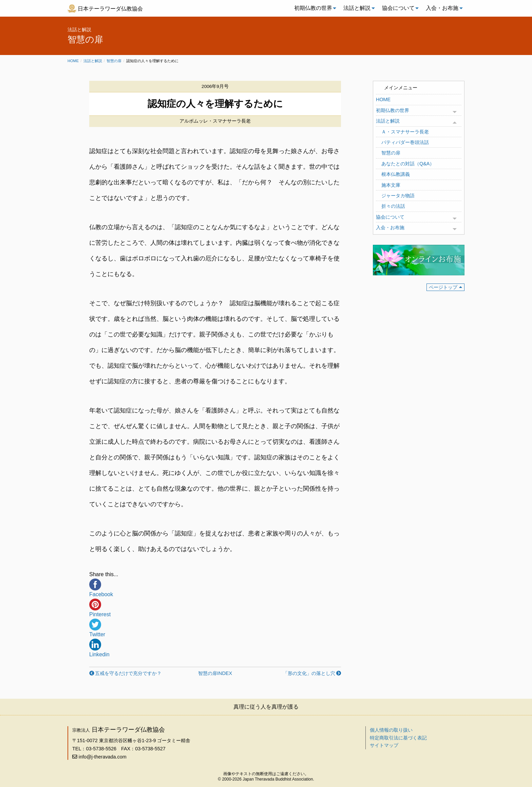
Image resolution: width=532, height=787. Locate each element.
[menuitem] (313, 8)
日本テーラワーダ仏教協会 (110, 9)
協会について (398, 8)
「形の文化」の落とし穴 (309, 673)
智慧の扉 (114, 61)
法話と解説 (357, 8)
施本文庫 (391, 185)
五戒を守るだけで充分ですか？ (128, 673)
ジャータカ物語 (398, 196)
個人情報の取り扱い (391, 730)
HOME (383, 99)
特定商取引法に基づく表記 (398, 738)
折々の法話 (393, 206)
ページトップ (443, 287)
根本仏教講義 (396, 174)
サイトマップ (384, 745)
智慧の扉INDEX (215, 673)
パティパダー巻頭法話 (405, 142)
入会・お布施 (442, 8)
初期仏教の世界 (313, 8)
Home (73, 61)
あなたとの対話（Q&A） (408, 164)
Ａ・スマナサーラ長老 (405, 132)
